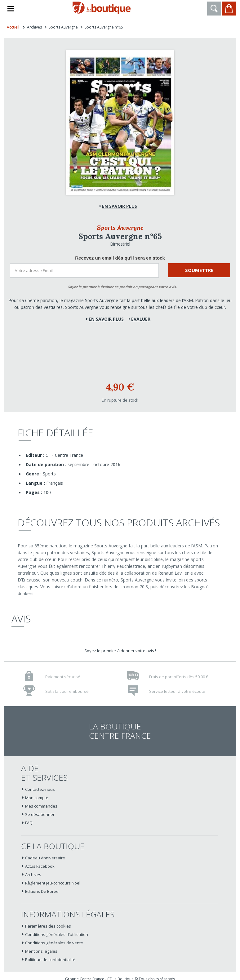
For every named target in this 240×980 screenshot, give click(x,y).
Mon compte (37, 798)
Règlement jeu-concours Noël (53, 883)
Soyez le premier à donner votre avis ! (120, 651)
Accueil (13, 27)
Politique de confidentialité (50, 960)
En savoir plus (120, 206)
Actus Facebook (40, 866)
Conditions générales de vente (54, 943)
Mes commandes (41, 806)
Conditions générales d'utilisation (57, 934)
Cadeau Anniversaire (45, 858)
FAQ (29, 823)
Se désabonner (40, 814)
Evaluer (141, 319)
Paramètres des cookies (48, 926)
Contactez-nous (40, 789)
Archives (33, 875)
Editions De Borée (42, 891)
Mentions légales (41, 951)
